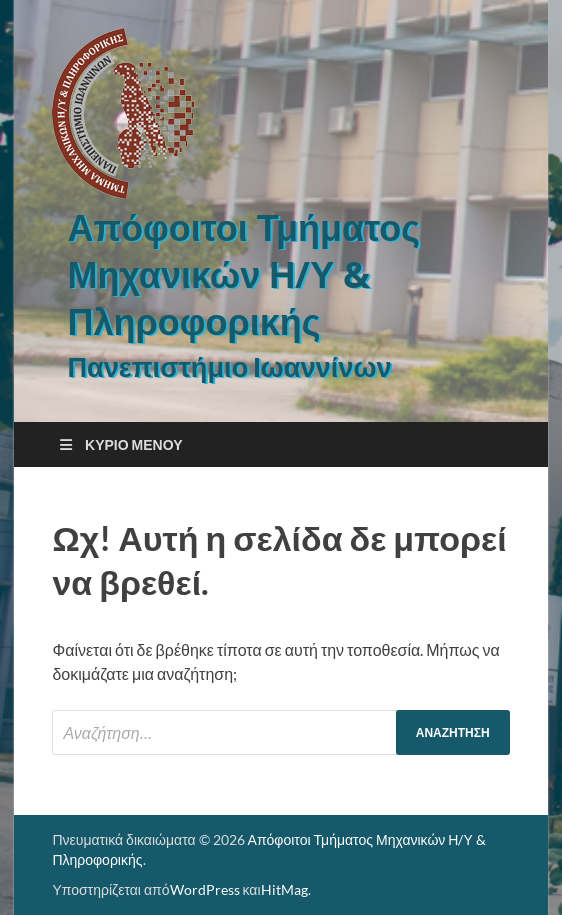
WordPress (205, 889)
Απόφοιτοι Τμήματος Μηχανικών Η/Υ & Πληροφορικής (243, 274)
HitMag (284, 889)
